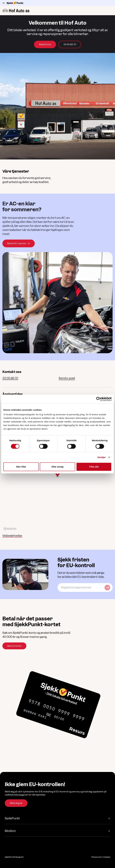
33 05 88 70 (70, 44)
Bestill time (45, 44)
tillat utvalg (57, 467)
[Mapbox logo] (10, 529)
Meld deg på (16, 803)
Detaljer (102, 457)
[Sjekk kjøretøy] (107, 587)
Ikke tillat (21, 467)
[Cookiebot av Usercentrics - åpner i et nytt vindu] (98, 399)
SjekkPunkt (57, 818)
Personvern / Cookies (101, 857)
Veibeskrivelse (12, 536)
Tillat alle (94, 467)
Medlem (57, 831)
